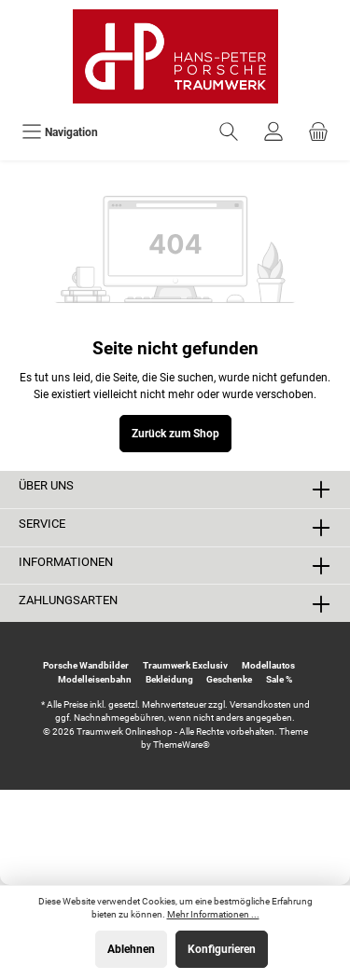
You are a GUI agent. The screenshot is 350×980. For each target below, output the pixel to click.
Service (42, 524)
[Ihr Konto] (273, 132)
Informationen (66, 562)
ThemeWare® (182, 745)
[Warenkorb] (318, 132)
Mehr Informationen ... (213, 914)
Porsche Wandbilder (86, 665)
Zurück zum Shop (175, 434)
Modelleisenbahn (95, 679)
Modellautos (268, 665)
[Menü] (60, 132)
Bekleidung (169, 679)
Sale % (279, 679)
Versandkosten (260, 704)
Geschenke (229, 679)
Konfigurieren (222, 949)
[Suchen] (229, 132)
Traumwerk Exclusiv (185, 665)
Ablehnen (131, 949)
